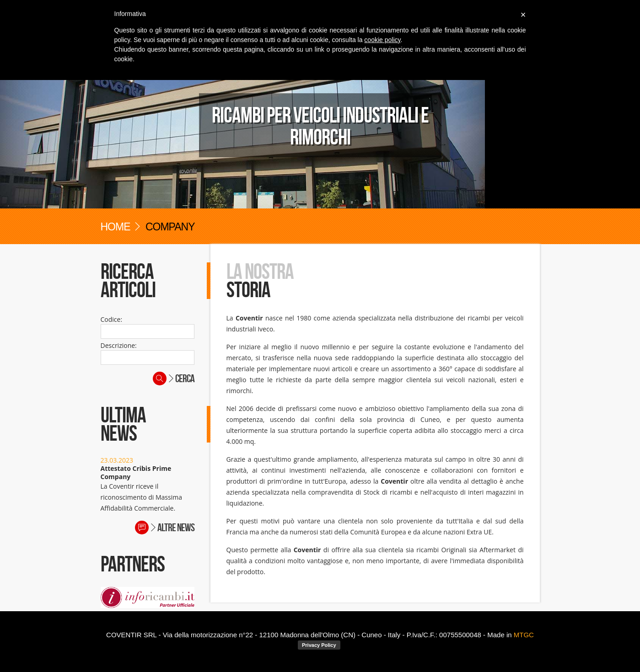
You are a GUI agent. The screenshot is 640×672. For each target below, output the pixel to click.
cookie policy (382, 40)
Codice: (112, 319)
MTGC (524, 635)
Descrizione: (119, 345)
